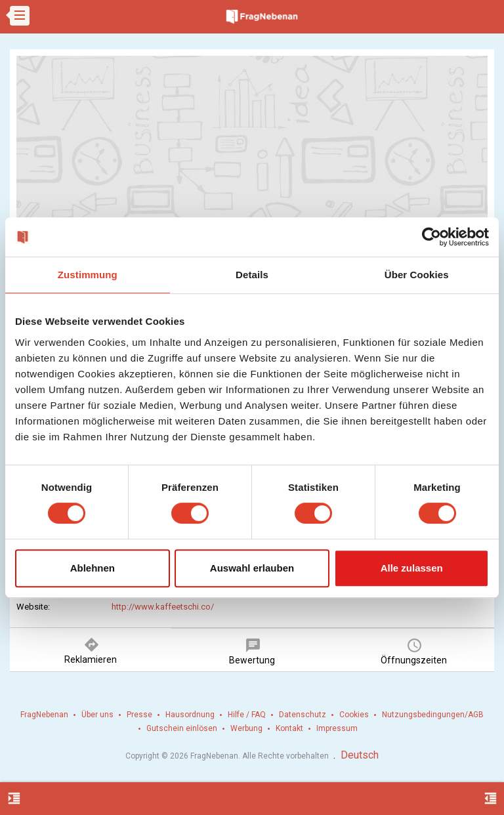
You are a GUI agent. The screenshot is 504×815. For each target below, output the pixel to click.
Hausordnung (190, 715)
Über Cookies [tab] (417, 275)
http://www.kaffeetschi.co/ (163, 607)
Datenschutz (303, 715)
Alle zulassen (412, 568)
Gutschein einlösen (182, 728)
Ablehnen (93, 568)
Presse (139, 715)
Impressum (337, 728)
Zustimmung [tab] (88, 275)
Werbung (246, 728)
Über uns (97, 715)
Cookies (354, 715)
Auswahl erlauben (252, 568)
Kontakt (289, 728)
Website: (33, 607)
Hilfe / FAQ (247, 715)
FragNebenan (44, 715)
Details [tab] (252, 275)
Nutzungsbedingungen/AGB (433, 715)
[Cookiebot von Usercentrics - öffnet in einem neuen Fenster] (431, 237)
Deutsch (360, 755)
